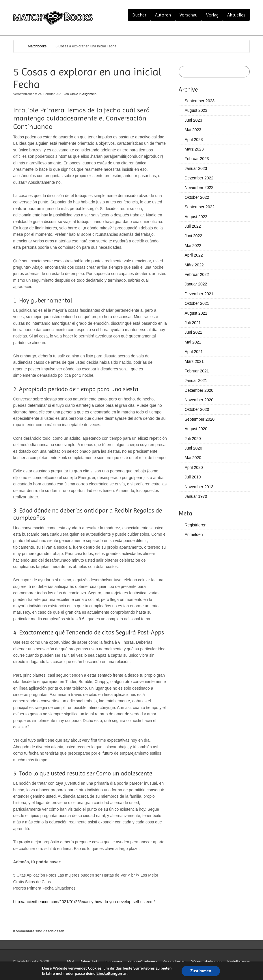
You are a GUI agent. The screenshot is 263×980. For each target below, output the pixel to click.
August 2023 (196, 110)
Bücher (139, 15)
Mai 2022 (193, 246)
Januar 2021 (196, 381)
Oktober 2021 (197, 303)
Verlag (212, 15)
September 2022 (199, 207)
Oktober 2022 (197, 197)
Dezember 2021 (199, 294)
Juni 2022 (193, 236)
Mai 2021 (193, 342)
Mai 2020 (193, 458)
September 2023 (199, 101)
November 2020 (199, 400)
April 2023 (194, 140)
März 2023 (194, 149)
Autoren (163, 15)
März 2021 (194, 361)
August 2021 (196, 313)
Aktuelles (236, 15)
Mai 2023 (193, 130)
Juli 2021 (193, 323)
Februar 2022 (197, 274)
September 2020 (199, 419)
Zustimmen (201, 971)
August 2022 (196, 217)
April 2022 (194, 255)
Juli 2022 (193, 226)
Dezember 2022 (199, 178)
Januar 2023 (196, 168)
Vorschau (189, 15)
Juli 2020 (193, 439)
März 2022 (194, 265)
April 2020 (194, 467)
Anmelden (194, 534)
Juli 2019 (193, 477)
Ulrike (74, 94)
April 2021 (194, 352)
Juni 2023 (193, 120)
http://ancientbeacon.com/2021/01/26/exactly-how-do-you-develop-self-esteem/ (84, 902)
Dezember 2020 (199, 390)
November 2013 (199, 487)
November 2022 (199, 188)
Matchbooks (37, 46)
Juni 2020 (193, 448)
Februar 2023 (197, 159)
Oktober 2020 (197, 409)
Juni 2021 (193, 332)
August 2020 (196, 429)
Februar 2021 (197, 371)
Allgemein (89, 94)
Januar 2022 (196, 284)
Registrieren (195, 525)
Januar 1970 (196, 496)
